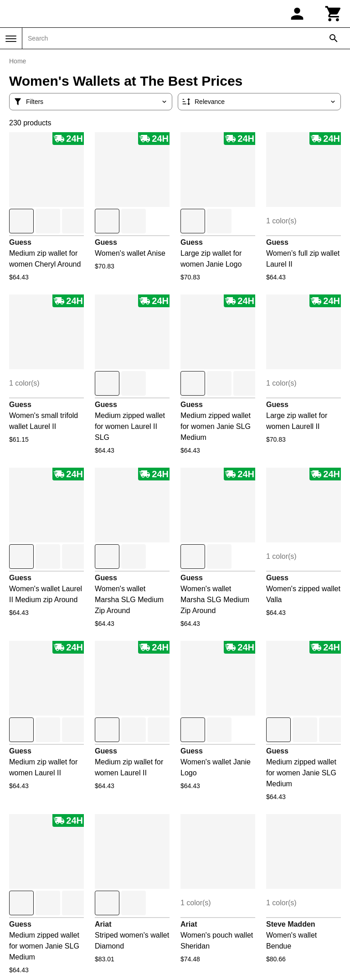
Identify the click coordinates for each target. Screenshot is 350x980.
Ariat (103, 924)
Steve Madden (291, 924)
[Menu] (11, 39)
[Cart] (334, 14)
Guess (20, 242)
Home (18, 61)
